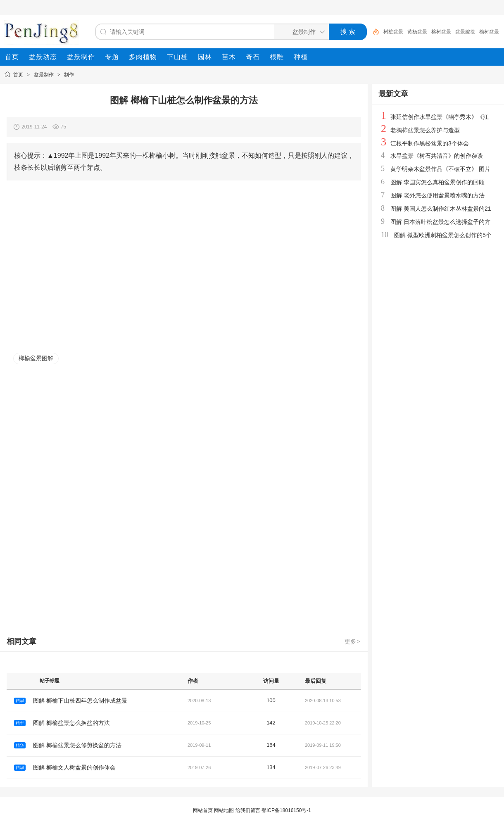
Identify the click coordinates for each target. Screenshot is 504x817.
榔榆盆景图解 (36, 358)
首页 (18, 75)
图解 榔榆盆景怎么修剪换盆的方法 (77, 745)
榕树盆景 (441, 32)
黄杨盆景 (417, 32)
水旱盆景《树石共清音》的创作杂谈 (437, 156)
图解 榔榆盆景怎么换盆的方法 (71, 723)
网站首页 (203, 810)
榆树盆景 (489, 32)
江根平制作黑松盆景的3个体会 (430, 143)
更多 (353, 641)
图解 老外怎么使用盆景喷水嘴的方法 (437, 195)
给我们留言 (248, 810)
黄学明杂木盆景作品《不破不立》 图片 (440, 169)
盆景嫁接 (465, 32)
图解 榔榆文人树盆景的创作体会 (74, 767)
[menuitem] (12, 57)
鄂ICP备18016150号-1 (286, 810)
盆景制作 (44, 75)
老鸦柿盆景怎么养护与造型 (425, 130)
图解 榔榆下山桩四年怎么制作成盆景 (80, 701)
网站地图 (224, 810)
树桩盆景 (393, 32)
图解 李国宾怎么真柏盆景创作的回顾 (437, 182)
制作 (69, 75)
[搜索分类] (300, 32)
